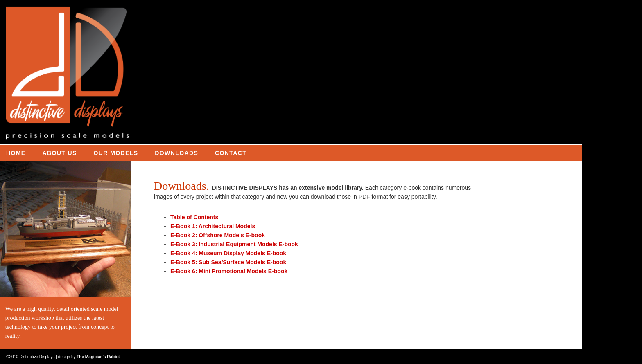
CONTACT (231, 153)
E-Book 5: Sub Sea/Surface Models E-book (228, 262)
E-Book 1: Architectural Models (213, 226)
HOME (16, 153)
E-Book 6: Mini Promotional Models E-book (229, 271)
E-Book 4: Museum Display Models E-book (228, 253)
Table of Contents (194, 217)
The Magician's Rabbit (98, 357)
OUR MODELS (116, 153)
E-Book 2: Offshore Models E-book (218, 235)
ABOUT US (59, 153)
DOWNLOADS (176, 153)
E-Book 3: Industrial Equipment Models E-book (234, 244)
